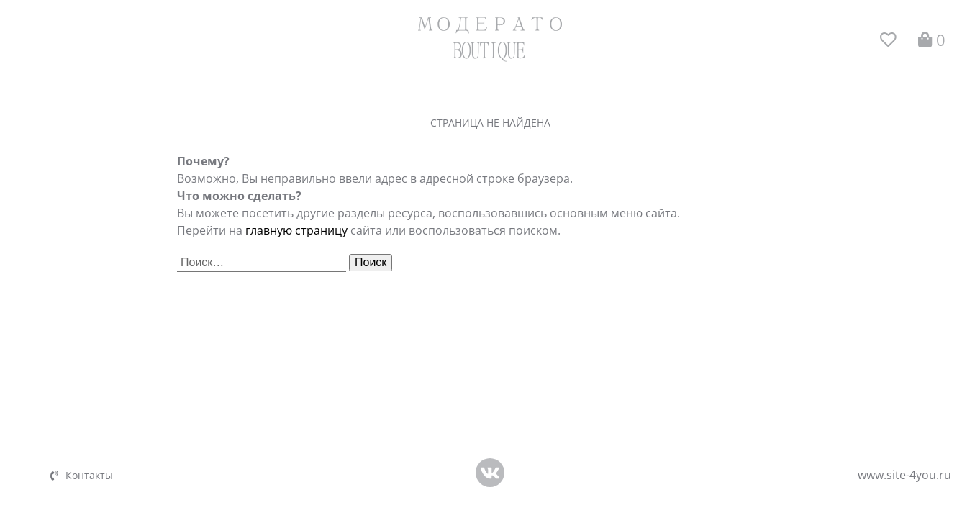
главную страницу (296, 230)
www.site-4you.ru (904, 475)
